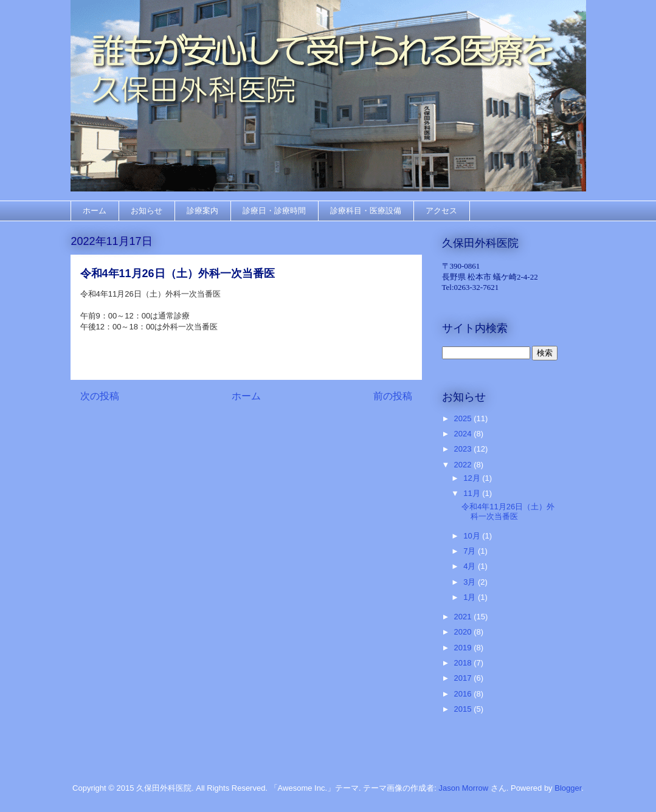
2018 (464, 663)
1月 (471, 597)
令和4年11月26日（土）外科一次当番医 (508, 511)
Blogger (568, 788)
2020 (464, 632)
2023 (464, 449)
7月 (471, 551)
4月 (471, 566)
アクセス (441, 211)
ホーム (95, 211)
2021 (464, 617)
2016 (464, 694)
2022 (464, 465)
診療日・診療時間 (274, 211)
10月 (473, 536)
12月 (473, 478)
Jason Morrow (463, 788)
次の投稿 (100, 396)
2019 (464, 648)
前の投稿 (393, 396)
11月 (473, 493)
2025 (464, 418)
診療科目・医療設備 (366, 211)
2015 (464, 709)
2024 (464, 434)
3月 (471, 582)
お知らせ (147, 211)
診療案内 (202, 211)
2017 (464, 678)
